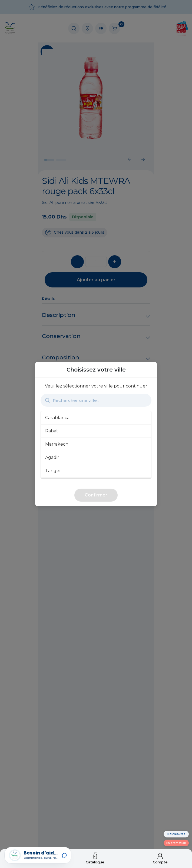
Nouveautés (176, 834)
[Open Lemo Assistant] (38, 855)
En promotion (176, 843)
